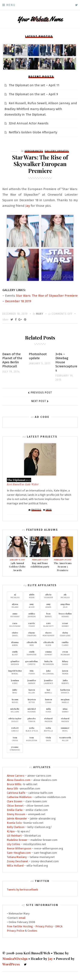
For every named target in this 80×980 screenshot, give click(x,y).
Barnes (48, 615)
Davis (48, 739)
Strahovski (15, 748)
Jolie (65, 605)
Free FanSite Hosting (20, 926)
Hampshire (32, 653)
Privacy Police (16, 931)
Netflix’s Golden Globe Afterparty (33, 132)
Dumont (48, 653)
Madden (48, 720)
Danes (15, 634)
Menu (11, 5)
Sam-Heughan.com (19, 853)
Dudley (15, 720)
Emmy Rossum (16, 814)
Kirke (15, 682)
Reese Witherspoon (19, 848)
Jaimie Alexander (17, 818)
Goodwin (15, 663)
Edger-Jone (65, 634)
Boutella (48, 729)
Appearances (34, 151)
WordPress (11, 964)
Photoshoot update (38, 356)
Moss (32, 643)
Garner (32, 682)
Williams (15, 710)
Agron (15, 643)
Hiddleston (32, 739)
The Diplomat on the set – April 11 (34, 85)
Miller (65, 739)
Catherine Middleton (19, 797)
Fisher (32, 624)
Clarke (65, 643)
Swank (65, 663)
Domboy (65, 624)
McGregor (65, 653)
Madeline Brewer (17, 840)
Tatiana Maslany (17, 857)
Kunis (48, 710)
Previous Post (41, 393)
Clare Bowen (15, 801)
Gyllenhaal (48, 672)
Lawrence (48, 682)
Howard (65, 615)
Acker (32, 605)
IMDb (49, 510)
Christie (32, 663)
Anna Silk (12, 789)
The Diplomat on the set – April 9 (33, 94)
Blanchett (48, 624)
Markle (65, 701)
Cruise (15, 739)
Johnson (32, 615)
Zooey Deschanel (17, 861)
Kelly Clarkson (16, 827)
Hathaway (15, 615)
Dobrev (65, 710)
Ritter (32, 701)
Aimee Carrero (16, 776)
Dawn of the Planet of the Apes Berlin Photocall (12, 360)
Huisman (32, 710)
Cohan (48, 701)
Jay (28, 206)
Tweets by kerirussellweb (22, 890)
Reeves (15, 701)
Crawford (32, 634)
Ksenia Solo (14, 823)
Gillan (32, 691)
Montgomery (48, 634)
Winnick (65, 691)
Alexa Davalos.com (19, 780)
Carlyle (15, 729)
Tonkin (32, 720)
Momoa (65, 672)
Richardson (48, 663)
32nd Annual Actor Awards (29, 123)
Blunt (15, 653)
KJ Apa (11, 831)
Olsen (48, 643)
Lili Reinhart (14, 836)
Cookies (32, 931)
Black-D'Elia (32, 729)
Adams (48, 605)
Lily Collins (14, 844)
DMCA (59, 926)
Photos (36, 510)
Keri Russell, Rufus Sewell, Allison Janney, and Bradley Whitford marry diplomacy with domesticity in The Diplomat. (41, 109)
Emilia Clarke (15, 810)
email (22, 918)
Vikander (48, 596)
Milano (15, 605)
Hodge (32, 596)
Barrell (48, 691)
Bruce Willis (14, 784)
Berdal (15, 672)
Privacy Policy (44, 926)
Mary (40, 314)
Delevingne (15, 624)
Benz (15, 691)
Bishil (65, 729)
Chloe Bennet (15, 806)
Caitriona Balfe (16, 793)
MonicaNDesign (15, 959)
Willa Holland (15, 866)
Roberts (65, 682)
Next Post (39, 401)
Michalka (15, 596)
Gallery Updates (57, 151)
